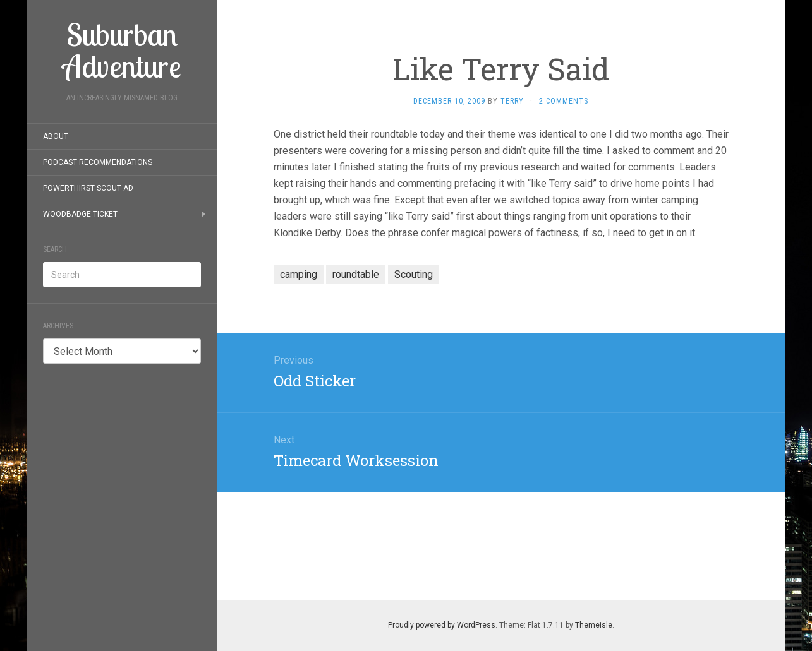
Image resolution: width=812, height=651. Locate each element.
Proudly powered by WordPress (442, 625)
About (56, 136)
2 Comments (564, 101)
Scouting (414, 274)
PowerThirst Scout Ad (88, 188)
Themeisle (594, 625)
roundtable (356, 274)
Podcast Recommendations (98, 162)
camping (299, 274)
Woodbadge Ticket (80, 214)
